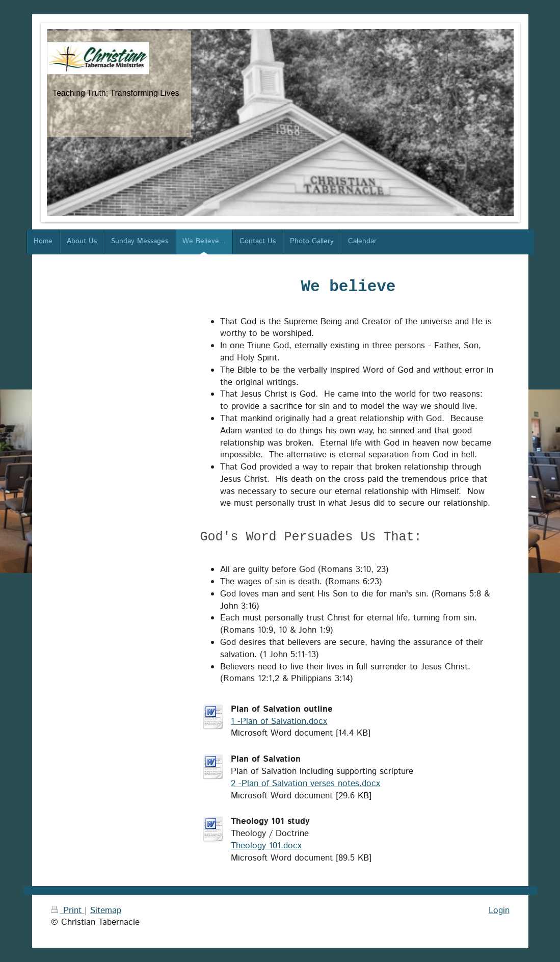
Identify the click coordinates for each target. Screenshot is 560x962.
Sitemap (106, 911)
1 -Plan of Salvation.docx (279, 721)
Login (499, 911)
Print (68, 911)
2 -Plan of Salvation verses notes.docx (305, 784)
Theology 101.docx (266, 846)
